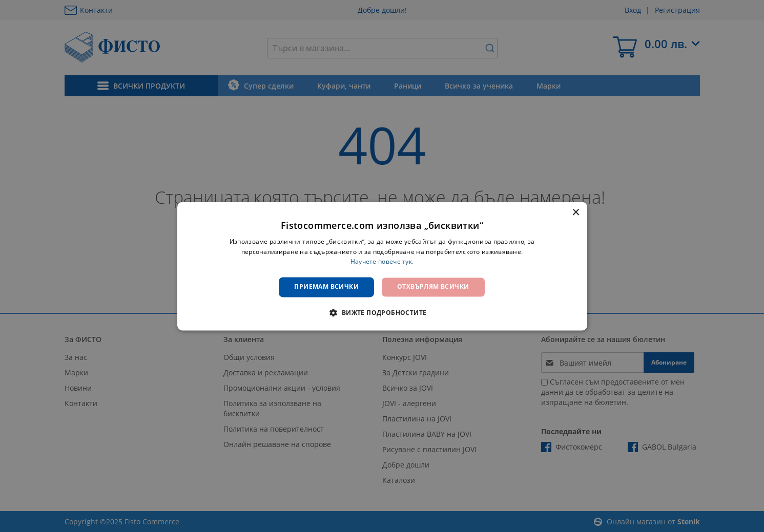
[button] (382, 312)
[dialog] (382, 266)
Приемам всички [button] (326, 287)
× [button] (576, 213)
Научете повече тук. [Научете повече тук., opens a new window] (382, 262)
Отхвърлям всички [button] (433, 287)
